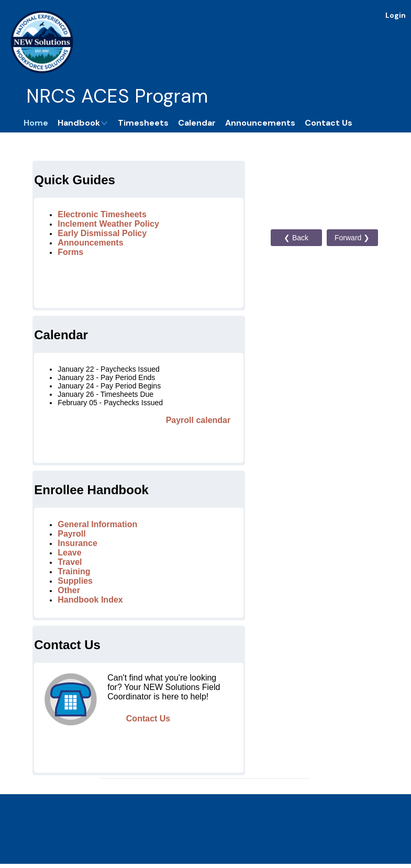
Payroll (71, 534)
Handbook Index (90, 600)
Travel (70, 562)
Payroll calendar (198, 420)
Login (396, 15)
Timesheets (143, 123)
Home (36, 123)
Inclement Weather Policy (108, 224)
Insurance (77, 543)
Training (74, 571)
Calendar (197, 123)
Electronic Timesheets (102, 214)
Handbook (83, 123)
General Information (97, 524)
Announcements (260, 123)
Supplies (75, 581)
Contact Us (329, 123)
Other (69, 590)
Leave (71, 553)
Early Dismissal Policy (102, 233)
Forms (70, 252)
